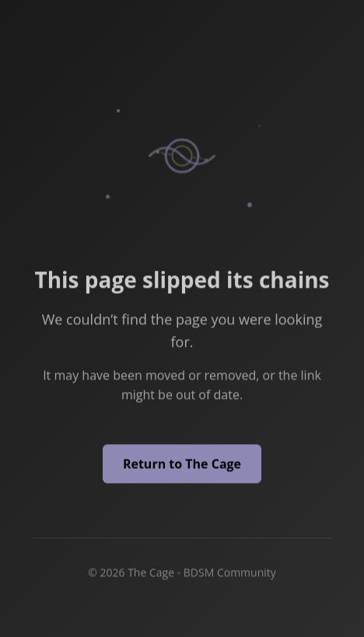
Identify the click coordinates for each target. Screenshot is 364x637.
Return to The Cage (182, 464)
